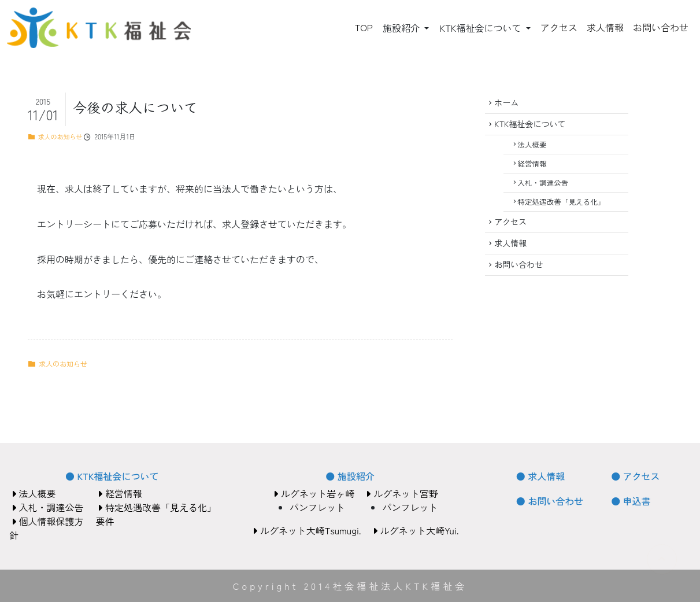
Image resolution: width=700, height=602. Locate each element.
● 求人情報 (540, 476)
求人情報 (605, 27)
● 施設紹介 (350, 476)
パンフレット (317, 507)
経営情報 (536, 173)
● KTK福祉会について (112, 476)
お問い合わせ (661, 27)
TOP (364, 27)
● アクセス (635, 476)
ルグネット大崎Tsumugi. (307, 530)
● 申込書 (631, 501)
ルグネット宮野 (402, 493)
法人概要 (536, 151)
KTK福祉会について (481, 28)
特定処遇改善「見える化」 (566, 216)
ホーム (509, 104)
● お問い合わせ (550, 501)
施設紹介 (402, 28)
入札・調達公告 (547, 195)
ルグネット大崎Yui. (416, 530)
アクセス (559, 27)
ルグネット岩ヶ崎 (314, 493)
